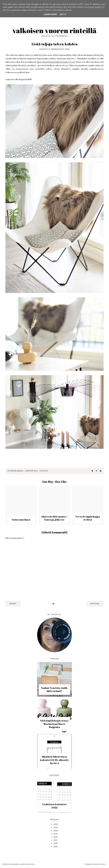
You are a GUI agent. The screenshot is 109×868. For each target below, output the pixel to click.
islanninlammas (15, 471)
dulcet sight (100, 864)
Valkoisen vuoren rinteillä (55, 30)
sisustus (44, 471)
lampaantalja (31, 471)
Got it (63, 14)
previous (95, 604)
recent (13, 604)
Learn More (50, 14)
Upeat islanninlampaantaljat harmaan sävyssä (56, 62)
